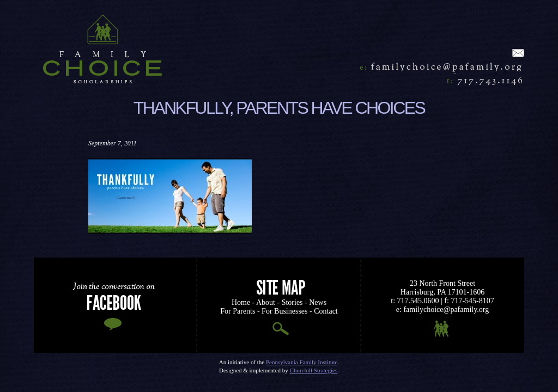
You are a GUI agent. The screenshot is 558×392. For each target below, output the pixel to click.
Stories (292, 302)
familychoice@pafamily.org (437, 67)
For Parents (238, 311)
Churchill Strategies (314, 370)
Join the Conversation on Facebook (116, 305)
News (318, 302)
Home (105, 49)
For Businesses (284, 311)
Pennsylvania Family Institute (302, 362)
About (266, 302)
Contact (326, 311)
